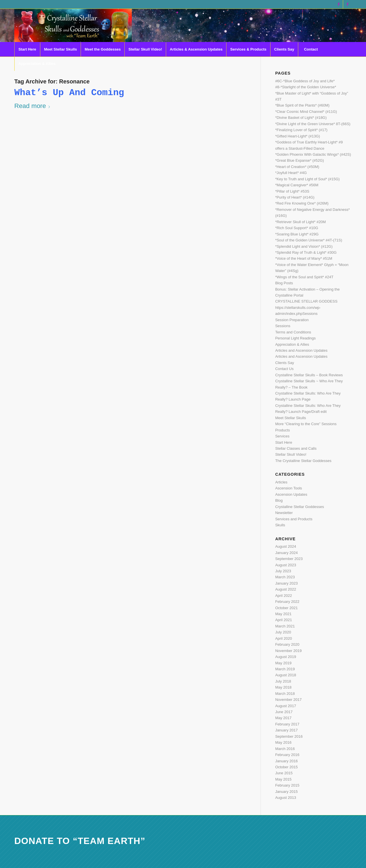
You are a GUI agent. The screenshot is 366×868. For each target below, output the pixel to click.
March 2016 (285, 749)
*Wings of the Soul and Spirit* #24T (304, 277)
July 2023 (283, 571)
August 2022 (286, 589)
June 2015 (284, 773)
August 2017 (286, 706)
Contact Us (284, 369)
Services (282, 436)
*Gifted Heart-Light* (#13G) (298, 136)
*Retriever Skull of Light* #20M (300, 222)
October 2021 (286, 608)
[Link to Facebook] (339, 4)
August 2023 (286, 565)
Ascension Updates (291, 494)
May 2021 (283, 614)
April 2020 (284, 638)
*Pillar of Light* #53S (292, 191)
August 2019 (286, 657)
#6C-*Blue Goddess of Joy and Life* (305, 81)
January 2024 (286, 553)
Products (282, 430)
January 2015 (286, 792)
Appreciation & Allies (292, 344)
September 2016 (289, 736)
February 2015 (287, 785)
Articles (281, 482)
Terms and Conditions (293, 332)
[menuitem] (27, 49)
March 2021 (285, 626)
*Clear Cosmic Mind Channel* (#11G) (306, 112)
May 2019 (283, 663)
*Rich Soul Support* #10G (297, 228)
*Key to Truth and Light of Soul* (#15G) (307, 179)
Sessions (283, 326)
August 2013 (286, 798)
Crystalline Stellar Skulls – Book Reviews (309, 375)
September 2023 (289, 559)
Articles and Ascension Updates (301, 350)
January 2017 (286, 730)
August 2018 (286, 675)
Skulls (280, 525)
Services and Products (294, 519)
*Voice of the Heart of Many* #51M (304, 258)
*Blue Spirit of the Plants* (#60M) (302, 105)
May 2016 (283, 742)
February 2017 (287, 724)
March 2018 (285, 694)
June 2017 (284, 712)
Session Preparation (292, 320)
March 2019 (285, 669)
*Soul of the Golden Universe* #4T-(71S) (309, 240)
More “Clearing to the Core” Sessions (306, 424)
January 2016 (286, 761)
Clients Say (285, 363)
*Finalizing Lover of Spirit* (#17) (301, 130)
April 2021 (284, 620)
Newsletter (284, 513)
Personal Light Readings (295, 338)
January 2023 (286, 583)
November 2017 (288, 700)
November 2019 (288, 651)
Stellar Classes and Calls (296, 448)
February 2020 (287, 644)
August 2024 (286, 546)
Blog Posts (284, 283)
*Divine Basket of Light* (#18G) (301, 118)
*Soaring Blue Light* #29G (297, 234)
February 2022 (287, 602)
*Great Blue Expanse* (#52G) (300, 160)
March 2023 (285, 577)
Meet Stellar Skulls (291, 418)
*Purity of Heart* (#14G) (295, 197)
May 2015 (283, 779)
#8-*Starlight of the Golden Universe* (306, 87)
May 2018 (283, 687)
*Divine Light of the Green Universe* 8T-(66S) (313, 124)
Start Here (284, 442)
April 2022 (284, 596)
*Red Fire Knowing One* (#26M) (302, 203)
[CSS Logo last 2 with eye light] (73, 25)
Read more (32, 106)
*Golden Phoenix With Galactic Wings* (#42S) (313, 154)
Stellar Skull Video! (291, 454)
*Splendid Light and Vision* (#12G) (304, 246)
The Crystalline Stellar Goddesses (303, 461)
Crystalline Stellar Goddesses (300, 507)
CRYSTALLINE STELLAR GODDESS (306, 301)
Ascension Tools (289, 488)
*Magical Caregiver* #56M (297, 185)
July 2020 (283, 632)
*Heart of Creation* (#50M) (297, 167)
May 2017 (283, 718)
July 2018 (283, 681)
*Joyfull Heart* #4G (291, 173)
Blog (279, 500)
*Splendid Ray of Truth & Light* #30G (306, 252)
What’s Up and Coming (69, 93)
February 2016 (287, 755)
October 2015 (286, 767)
